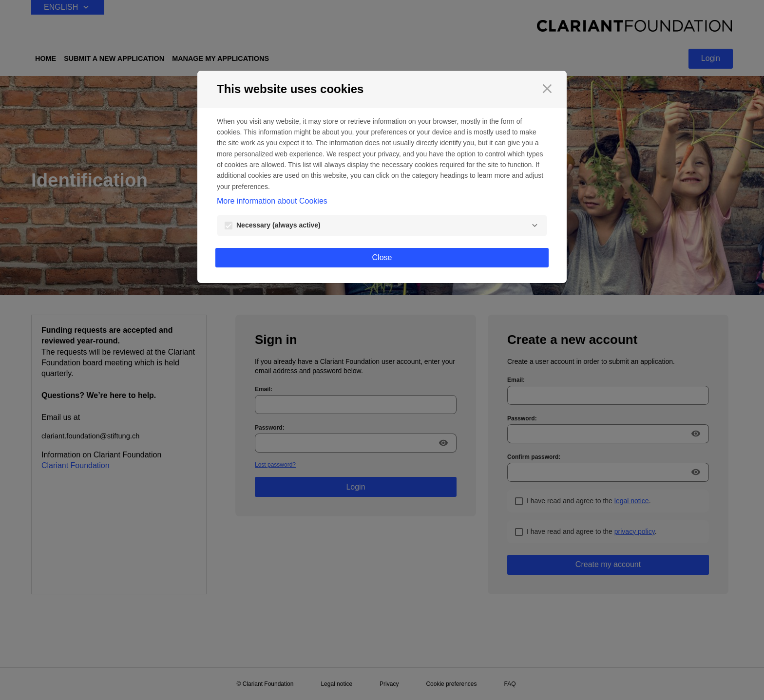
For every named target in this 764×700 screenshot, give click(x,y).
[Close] (547, 89)
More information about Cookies (272, 201)
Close (382, 257)
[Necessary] (535, 226)
